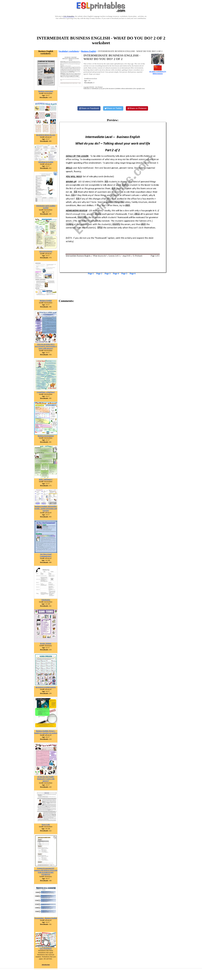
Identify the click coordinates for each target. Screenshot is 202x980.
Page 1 (91, 274)
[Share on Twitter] (113, 108)
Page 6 (133, 274)
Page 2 (99, 274)
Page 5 (124, 274)
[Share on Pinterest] (137, 108)
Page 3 (108, 274)
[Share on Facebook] (89, 108)
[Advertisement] (101, 27)
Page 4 (116, 274)
